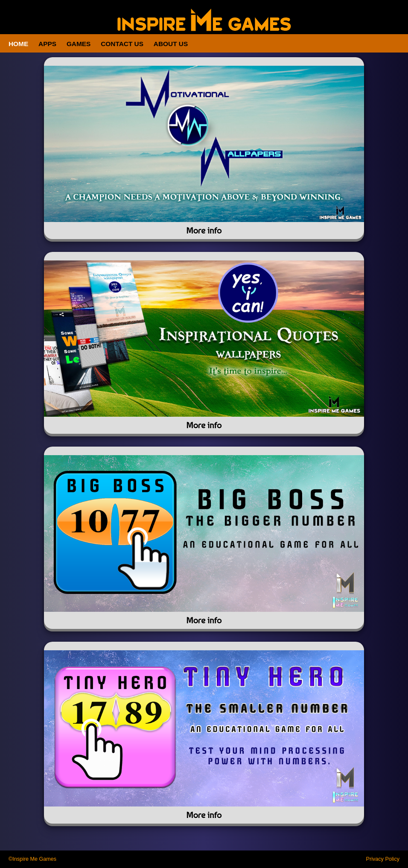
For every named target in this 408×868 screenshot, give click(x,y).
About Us (171, 44)
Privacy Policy (383, 859)
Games (79, 44)
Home (18, 44)
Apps (47, 44)
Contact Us (122, 44)
